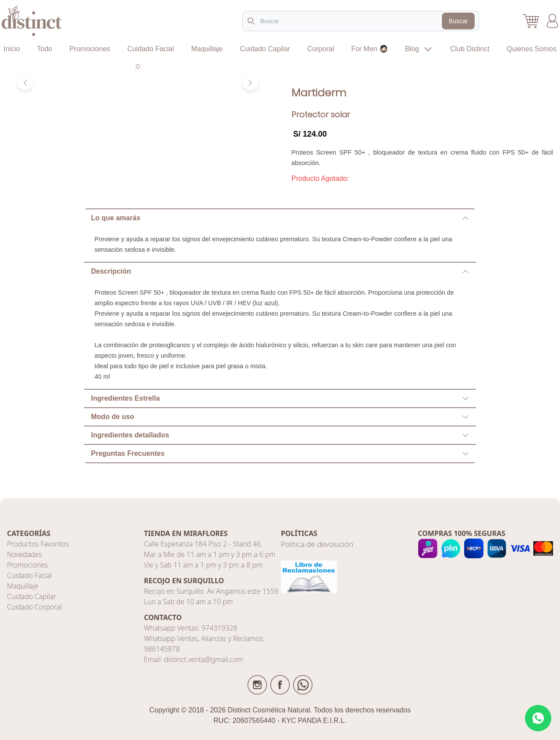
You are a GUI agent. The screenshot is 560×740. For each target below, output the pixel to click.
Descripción (280, 271)
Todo (45, 49)
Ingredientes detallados (280, 435)
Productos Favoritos (38, 544)
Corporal (320, 49)
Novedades (24, 554)
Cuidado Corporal (34, 607)
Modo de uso (280, 417)
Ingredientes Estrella (280, 398)
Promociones (89, 49)
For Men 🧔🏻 (370, 49)
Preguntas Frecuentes (280, 453)
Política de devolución (317, 544)
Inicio (12, 49)
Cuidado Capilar (265, 49)
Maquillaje (207, 49)
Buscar (458, 21)
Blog (419, 49)
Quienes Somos (532, 49)
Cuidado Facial (151, 49)
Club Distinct (470, 49)
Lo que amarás (280, 218)
